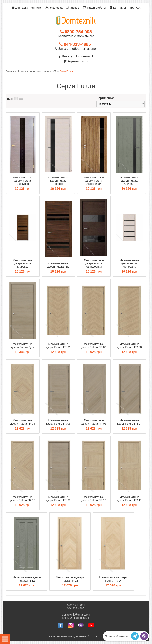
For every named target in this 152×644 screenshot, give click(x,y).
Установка (54, 8)
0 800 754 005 (76, 605)
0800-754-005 (76, 32)
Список (21, 99)
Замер (73, 8)
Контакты (118, 8)
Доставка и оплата (26, 8)
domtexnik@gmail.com (76, 615)
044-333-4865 (75, 44)
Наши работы (95, 8)
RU (132, 8)
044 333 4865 (76, 608)
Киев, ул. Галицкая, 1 (76, 56)
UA (138, 8)
